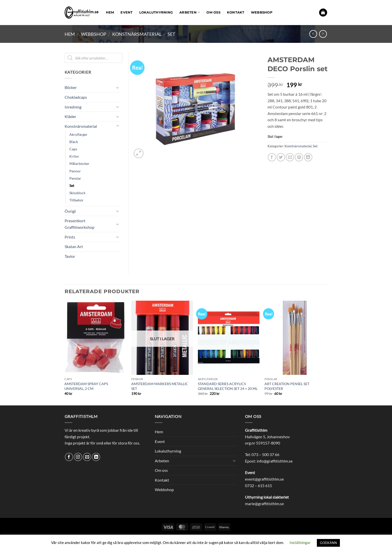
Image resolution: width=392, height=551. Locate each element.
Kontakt (236, 12)
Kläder (70, 116)
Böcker (71, 87)
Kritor (74, 156)
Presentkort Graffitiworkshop (80, 224)
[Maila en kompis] (290, 157)
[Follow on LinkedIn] (96, 457)
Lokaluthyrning (156, 12)
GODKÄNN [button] (328, 543)
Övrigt (70, 211)
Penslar (75, 178)
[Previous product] (323, 34)
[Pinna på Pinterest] (299, 157)
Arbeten (190, 12)
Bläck (74, 142)
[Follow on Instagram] (78, 457)
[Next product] (313, 34)
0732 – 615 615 (258, 485)
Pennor (75, 171)
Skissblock (77, 193)
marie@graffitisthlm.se (264, 504)
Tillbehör (77, 200)
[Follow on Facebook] (69, 457)
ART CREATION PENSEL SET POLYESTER (287, 386)
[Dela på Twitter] (281, 157)
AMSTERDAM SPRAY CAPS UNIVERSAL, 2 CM (86, 386)
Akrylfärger (78, 134)
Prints (70, 237)
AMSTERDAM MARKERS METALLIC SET (160, 386)
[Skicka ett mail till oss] (87, 457)
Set (171, 34)
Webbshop (262, 12)
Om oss (213, 12)
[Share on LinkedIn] (308, 157)
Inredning (73, 107)
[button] (323, 13)
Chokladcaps (76, 97)
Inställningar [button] (300, 542)
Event (126, 12)
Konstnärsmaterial (137, 34)
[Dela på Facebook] (272, 157)
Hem (110, 12)
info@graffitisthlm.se (275, 461)
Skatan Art (74, 246)
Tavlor (70, 256)
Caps (73, 149)
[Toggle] (118, 87)
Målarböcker (79, 163)
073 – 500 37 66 (265, 454)
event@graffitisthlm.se (264, 479)
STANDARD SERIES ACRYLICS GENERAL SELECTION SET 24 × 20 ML (228, 386)
